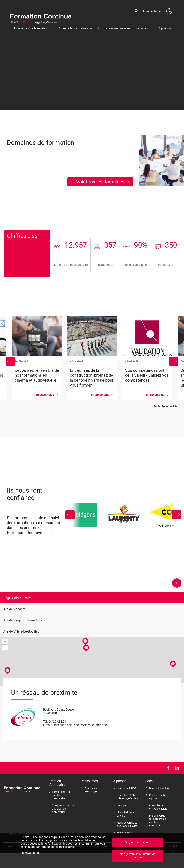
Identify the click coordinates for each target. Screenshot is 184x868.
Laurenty (124, 515)
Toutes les (166, 406)
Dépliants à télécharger (91, 790)
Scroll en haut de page (177, 583)
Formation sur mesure (114, 28)
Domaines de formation (31, 28)
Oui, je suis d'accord (138, 844)
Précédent (10, 361)
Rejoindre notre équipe (158, 797)
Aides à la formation (73, 28)
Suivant (174, 361)
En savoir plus (30, 854)
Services (142, 28)
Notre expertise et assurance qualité (127, 824)
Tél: (45, 722)
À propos (165, 28)
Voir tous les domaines (100, 182)
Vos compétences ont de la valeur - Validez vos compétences (147, 358)
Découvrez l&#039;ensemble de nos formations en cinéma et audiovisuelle (37, 358)
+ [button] (5, 642)
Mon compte (171, 11)
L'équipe (121, 805)
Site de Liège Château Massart (25, 620)
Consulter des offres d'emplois (158, 807)
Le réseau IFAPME (127, 788)
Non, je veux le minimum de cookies (138, 857)
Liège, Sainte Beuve (17, 598)
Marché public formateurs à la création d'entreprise (158, 821)
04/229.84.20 (57, 722)
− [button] (5, 647)
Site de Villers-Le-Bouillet (21, 631)
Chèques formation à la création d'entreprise (63, 809)
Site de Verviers (14, 609)
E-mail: (48, 725)
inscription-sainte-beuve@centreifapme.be (80, 725)
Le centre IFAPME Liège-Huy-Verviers (127, 797)
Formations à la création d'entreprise (61, 795)
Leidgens (85, 515)
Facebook (168, 768)
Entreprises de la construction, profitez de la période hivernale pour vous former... (92, 358)
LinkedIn (177, 768)
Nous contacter (152, 11)
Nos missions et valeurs (126, 814)
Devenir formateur (159, 788)
